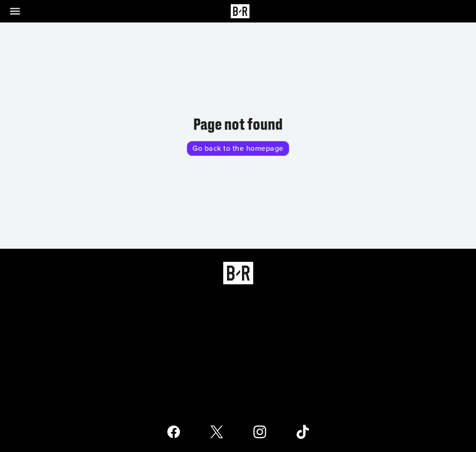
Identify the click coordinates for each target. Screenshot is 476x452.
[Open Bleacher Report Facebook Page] (174, 432)
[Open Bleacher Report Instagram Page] (260, 432)
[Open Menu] (21, 11)
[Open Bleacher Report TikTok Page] (303, 432)
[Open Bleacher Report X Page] (217, 432)
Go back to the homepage (238, 148)
